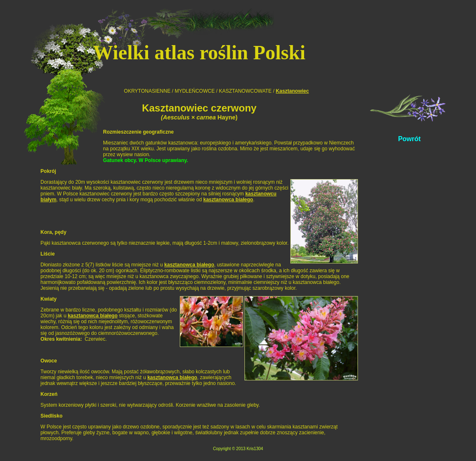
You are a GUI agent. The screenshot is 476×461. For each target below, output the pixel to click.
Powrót (409, 139)
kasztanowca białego (228, 200)
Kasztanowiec (292, 91)
